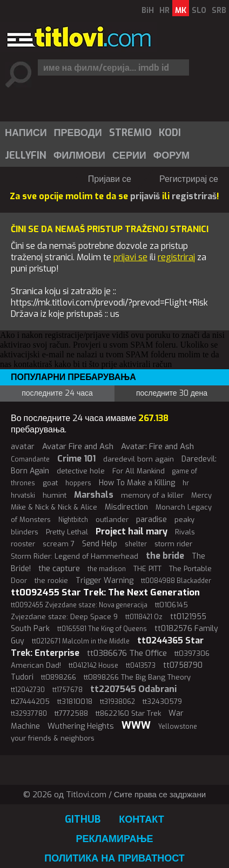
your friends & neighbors (53, 738)
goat (50, 483)
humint (55, 495)
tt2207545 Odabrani (133, 689)
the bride (165, 556)
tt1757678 (68, 690)
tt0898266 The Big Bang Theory (137, 677)
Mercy (201, 495)
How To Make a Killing (137, 483)
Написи (26, 133)
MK (181, 11)
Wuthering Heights (81, 726)
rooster (23, 544)
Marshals (94, 495)
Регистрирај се (189, 179)
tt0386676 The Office (127, 653)
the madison (107, 569)
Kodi (170, 133)
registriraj (176, 257)
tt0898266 (59, 677)
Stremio (130, 133)
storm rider (173, 544)
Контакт (141, 819)
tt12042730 (28, 690)
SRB (219, 11)
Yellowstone (178, 727)
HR (164, 11)
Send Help (100, 544)
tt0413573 (141, 666)
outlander (112, 520)
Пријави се (110, 179)
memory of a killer (152, 495)
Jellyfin (26, 155)
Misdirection (126, 507)
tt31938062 (117, 702)
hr (186, 483)
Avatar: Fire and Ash (157, 446)
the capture (59, 568)
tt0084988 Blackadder (176, 581)
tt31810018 (75, 701)
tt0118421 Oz (144, 617)
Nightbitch (73, 520)
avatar (23, 447)
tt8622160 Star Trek (128, 713)
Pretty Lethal (67, 532)
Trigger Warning (105, 581)
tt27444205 (30, 701)
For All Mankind (139, 471)
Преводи (78, 133)
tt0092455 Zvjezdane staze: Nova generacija (79, 605)
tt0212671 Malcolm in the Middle (81, 641)
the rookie (51, 581)
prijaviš (145, 196)
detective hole (81, 471)
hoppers (78, 483)
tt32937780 (29, 714)
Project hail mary (132, 531)
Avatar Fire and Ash (78, 446)
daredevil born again (139, 459)
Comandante (30, 459)
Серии (129, 155)
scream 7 (59, 544)
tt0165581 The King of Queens (102, 629)
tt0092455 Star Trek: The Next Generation (105, 592)
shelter (136, 544)
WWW (136, 725)
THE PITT (147, 569)
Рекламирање (114, 839)
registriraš (194, 196)
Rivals (185, 532)
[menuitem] (25, 133)
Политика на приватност (114, 858)
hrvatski (23, 496)
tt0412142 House (93, 666)
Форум (171, 155)
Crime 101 (76, 459)
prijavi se (130, 257)
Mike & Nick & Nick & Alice (54, 507)
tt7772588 (71, 713)
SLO (199, 11)
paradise (151, 519)
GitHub (83, 819)
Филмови (79, 155)
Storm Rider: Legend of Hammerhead (75, 556)
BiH (148, 11)
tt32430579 (162, 701)
